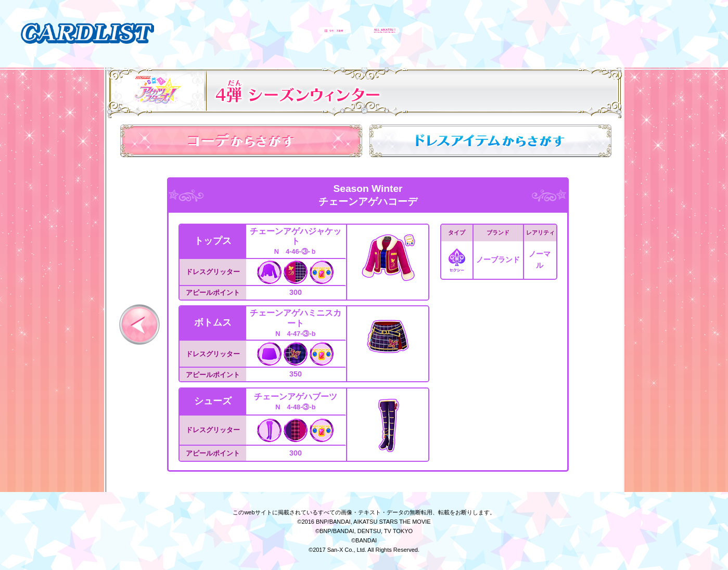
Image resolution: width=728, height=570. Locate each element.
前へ (139, 325)
